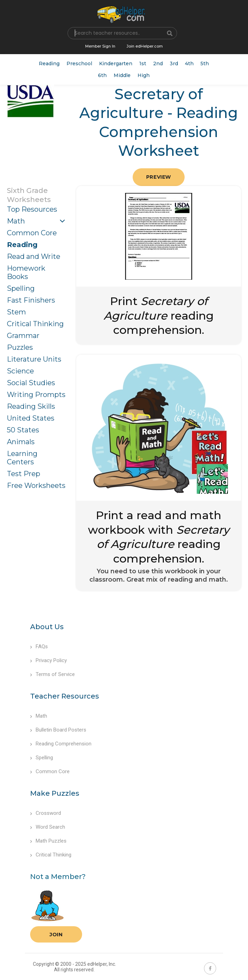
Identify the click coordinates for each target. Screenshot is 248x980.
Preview (159, 177)
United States (31, 418)
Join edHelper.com (145, 46)
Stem (16, 312)
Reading (49, 64)
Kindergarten (116, 64)
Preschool (79, 64)
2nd (158, 64)
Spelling (21, 288)
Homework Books (26, 272)
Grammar (23, 336)
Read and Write (34, 256)
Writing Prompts (36, 395)
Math (16, 221)
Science (20, 371)
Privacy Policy (48, 660)
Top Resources (32, 209)
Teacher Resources (65, 696)
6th (102, 75)
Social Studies (31, 383)
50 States (23, 430)
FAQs (39, 647)
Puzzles (20, 347)
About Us (47, 627)
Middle (122, 75)
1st (143, 64)
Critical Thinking (35, 324)
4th (189, 64)
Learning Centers (22, 458)
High (144, 75)
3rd (174, 64)
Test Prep (24, 474)
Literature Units (34, 359)
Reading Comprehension (61, 744)
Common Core (32, 233)
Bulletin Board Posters (58, 730)
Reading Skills (31, 406)
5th (205, 64)
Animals (21, 442)
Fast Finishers (31, 300)
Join (56, 934)
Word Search (48, 827)
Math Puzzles (48, 841)
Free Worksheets (36, 485)
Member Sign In (100, 46)
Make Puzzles (55, 793)
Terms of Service (52, 674)
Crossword (46, 813)
